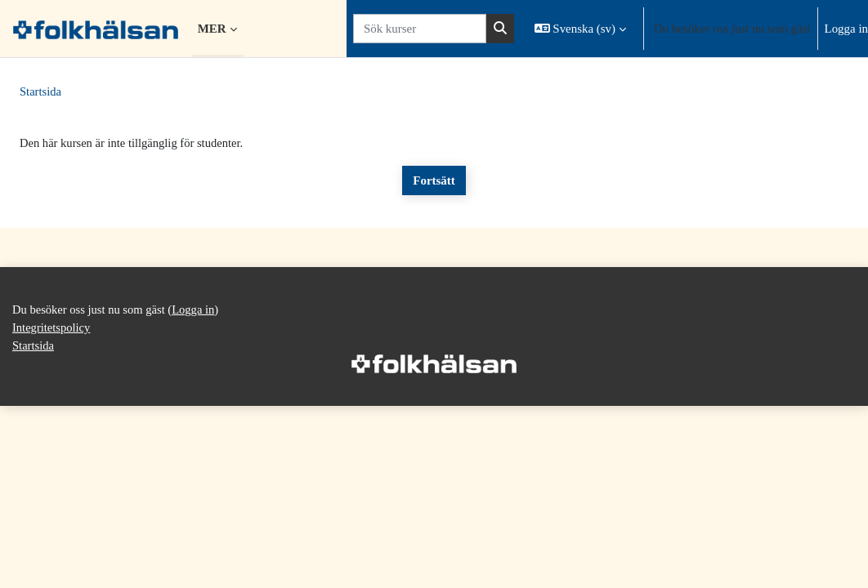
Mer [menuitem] (212, 29)
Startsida (41, 92)
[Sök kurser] (420, 29)
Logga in (846, 29)
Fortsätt (434, 181)
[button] (580, 29)
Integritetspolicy (52, 509)
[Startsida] (96, 28)
